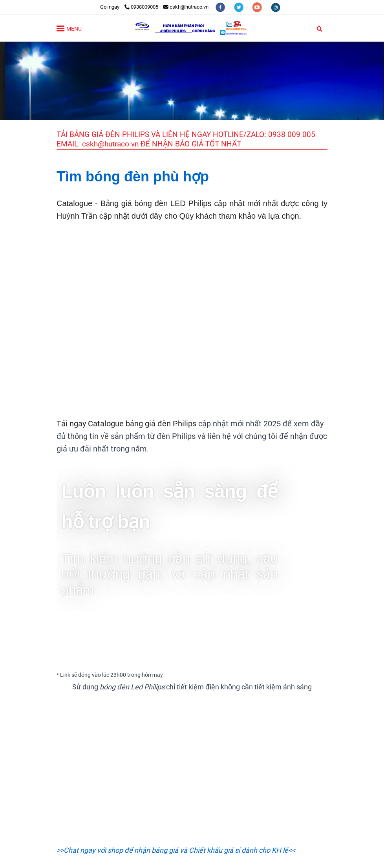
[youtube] (258, 7)
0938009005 (141, 7)
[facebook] (221, 7)
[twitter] (239, 7)
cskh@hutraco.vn (186, 7)
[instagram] (276, 7)
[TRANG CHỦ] (192, 28)
